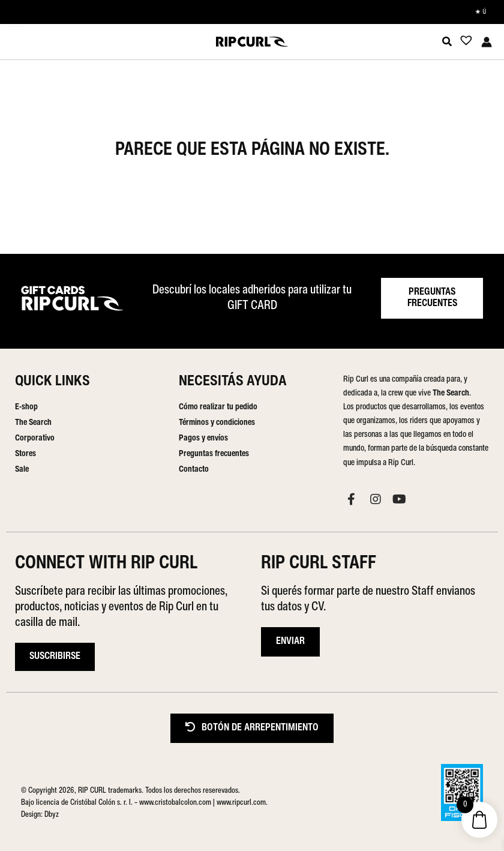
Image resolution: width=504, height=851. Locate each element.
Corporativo (35, 438)
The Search (33, 423)
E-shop (26, 407)
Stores (25, 454)
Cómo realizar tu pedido (218, 407)
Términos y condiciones (217, 423)
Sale (22, 470)
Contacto (194, 470)
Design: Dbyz (40, 815)
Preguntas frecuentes (214, 454)
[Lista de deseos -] (463, 43)
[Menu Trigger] (16, 19)
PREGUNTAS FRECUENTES (432, 298)
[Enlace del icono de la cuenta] (487, 42)
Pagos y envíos (203, 438)
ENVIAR (290, 642)
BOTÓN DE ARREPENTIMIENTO (252, 728)
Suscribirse (55, 657)
